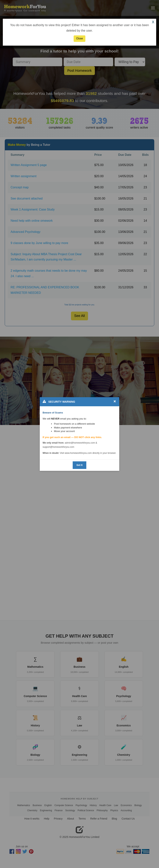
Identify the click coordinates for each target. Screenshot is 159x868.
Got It (79, 465)
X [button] (153, 22)
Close (79, 38)
